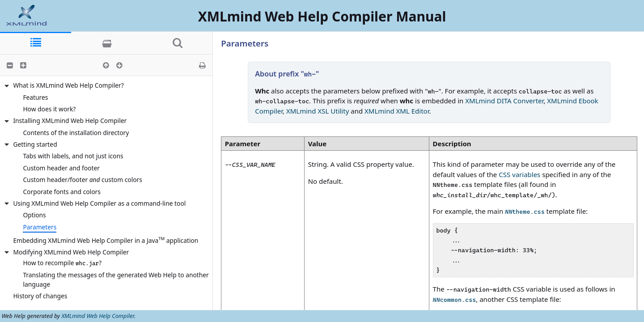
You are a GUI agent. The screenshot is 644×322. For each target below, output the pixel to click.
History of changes (40, 296)
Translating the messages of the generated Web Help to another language (116, 280)
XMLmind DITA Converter (504, 101)
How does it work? (49, 109)
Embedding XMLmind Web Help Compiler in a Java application (106, 240)
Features (35, 97)
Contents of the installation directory (76, 133)
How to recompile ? (62, 263)
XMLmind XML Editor (397, 111)
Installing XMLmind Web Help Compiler (70, 121)
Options (34, 215)
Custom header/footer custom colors (82, 180)
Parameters (40, 227)
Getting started (35, 144)
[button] (10, 65)
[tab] (36, 43)
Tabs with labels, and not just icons (73, 156)
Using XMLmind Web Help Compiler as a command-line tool (99, 203)
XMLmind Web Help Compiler (98, 316)
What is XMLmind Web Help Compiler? (68, 85)
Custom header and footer (61, 168)
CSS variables (519, 174)
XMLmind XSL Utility (318, 111)
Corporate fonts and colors (61, 192)
